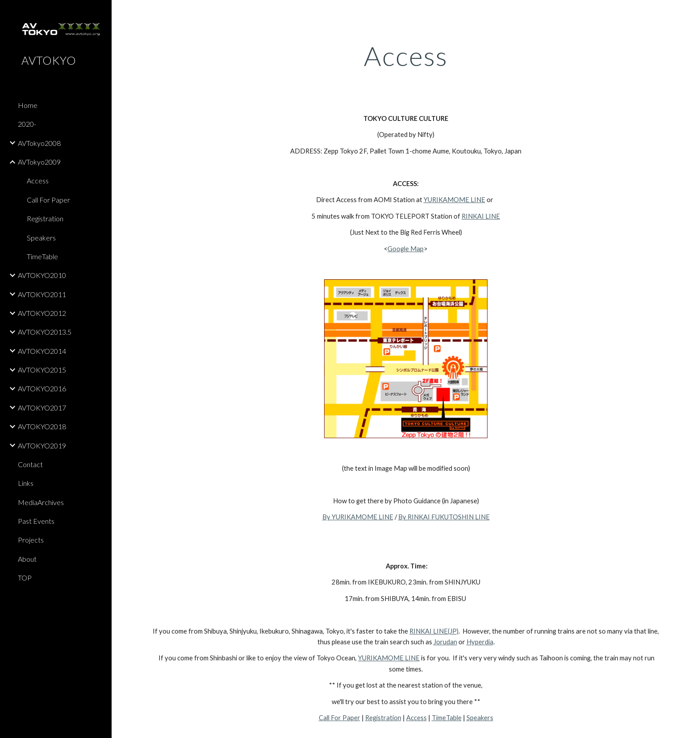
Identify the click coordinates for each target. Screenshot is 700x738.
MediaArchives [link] (41, 502)
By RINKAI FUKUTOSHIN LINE (444, 517)
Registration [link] (45, 218)
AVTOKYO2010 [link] (42, 275)
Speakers (480, 718)
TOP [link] (25, 578)
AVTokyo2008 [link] (39, 143)
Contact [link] (30, 464)
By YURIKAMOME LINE (358, 517)
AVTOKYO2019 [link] (42, 446)
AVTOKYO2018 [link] (42, 426)
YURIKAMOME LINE (454, 200)
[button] (689, 12)
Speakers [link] (41, 238)
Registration (383, 718)
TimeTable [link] (42, 256)
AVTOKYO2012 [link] (42, 313)
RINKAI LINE (481, 216)
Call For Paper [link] (48, 200)
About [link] (27, 559)
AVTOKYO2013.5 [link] (45, 332)
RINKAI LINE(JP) (434, 631)
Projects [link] (31, 540)
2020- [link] (27, 124)
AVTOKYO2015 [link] (42, 370)
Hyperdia (480, 642)
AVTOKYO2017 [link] (42, 408)
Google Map (406, 249)
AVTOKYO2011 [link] (42, 294)
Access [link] (38, 180)
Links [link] (26, 483)
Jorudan (445, 642)
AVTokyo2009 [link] (39, 162)
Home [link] (28, 105)
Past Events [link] (36, 521)
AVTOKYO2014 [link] (42, 351)
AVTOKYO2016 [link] (42, 388)
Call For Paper (340, 718)
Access (417, 718)
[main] (406, 56)
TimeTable (447, 718)
